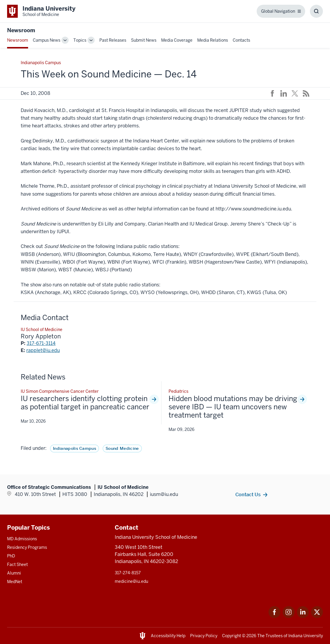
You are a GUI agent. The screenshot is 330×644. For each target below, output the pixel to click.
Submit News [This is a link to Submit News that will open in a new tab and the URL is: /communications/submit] (144, 40)
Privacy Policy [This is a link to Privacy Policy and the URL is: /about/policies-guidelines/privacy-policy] (204, 636)
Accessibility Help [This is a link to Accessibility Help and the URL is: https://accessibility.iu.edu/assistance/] (168, 636)
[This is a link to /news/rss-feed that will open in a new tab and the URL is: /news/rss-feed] (306, 93)
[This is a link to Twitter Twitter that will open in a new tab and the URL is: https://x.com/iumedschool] (317, 616)
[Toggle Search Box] (316, 11)
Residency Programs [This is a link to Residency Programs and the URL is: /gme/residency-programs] (27, 547)
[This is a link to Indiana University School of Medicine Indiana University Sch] (41, 11)
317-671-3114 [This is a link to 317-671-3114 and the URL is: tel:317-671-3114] (41, 343)
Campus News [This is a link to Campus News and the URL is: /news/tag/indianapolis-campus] (47, 40)
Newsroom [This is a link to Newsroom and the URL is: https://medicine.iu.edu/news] (21, 30)
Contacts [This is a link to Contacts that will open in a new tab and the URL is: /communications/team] (241, 40)
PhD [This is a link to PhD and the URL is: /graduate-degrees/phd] (11, 556)
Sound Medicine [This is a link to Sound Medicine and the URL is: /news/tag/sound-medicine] (122, 448)
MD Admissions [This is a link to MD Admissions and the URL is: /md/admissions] (22, 539)
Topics (80, 40)
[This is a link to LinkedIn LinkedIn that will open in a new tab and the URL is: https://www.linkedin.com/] (303, 616)
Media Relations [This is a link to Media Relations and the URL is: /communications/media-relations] (213, 40)
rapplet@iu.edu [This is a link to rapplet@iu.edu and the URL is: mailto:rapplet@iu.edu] (43, 350)
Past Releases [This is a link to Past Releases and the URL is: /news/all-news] (113, 40)
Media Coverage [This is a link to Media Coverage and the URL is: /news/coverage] (177, 40)
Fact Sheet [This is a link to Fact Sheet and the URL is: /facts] (17, 564)
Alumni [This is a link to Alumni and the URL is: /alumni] (14, 573)
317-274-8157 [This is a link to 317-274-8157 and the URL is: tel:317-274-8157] (128, 573)
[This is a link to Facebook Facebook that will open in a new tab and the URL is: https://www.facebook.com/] (274, 616)
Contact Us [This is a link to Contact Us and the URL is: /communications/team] (248, 494)
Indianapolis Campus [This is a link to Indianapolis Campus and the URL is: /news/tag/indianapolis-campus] (75, 448)
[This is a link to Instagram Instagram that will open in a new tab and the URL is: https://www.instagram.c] (289, 616)
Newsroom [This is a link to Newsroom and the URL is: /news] (18, 40)
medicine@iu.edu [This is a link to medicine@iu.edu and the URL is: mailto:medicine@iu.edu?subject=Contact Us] (131, 581)
